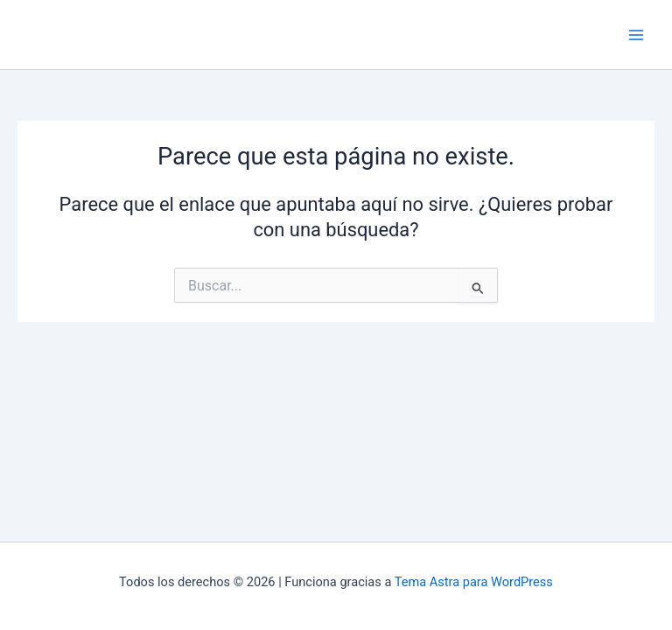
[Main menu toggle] (636, 35)
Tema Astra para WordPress (474, 582)
